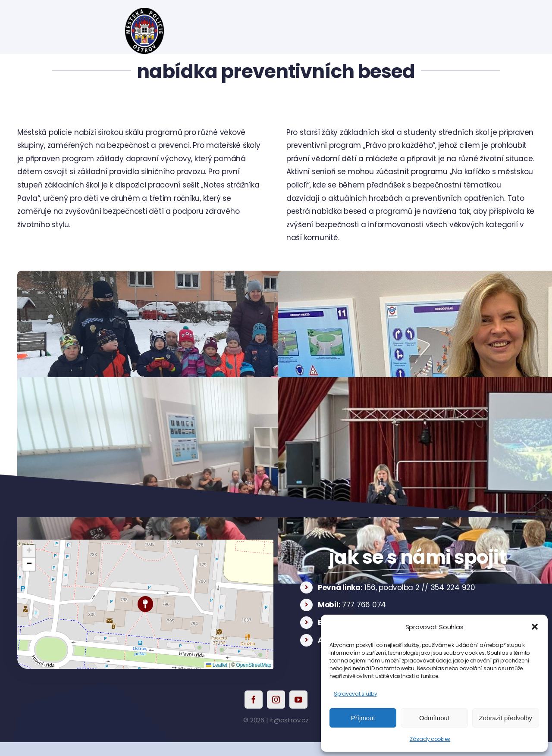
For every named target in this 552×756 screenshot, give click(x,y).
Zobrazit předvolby (506, 718)
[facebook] (254, 700)
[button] (535, 627)
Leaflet (217, 665)
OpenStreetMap (254, 665)
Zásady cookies (430, 739)
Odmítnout (434, 718)
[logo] (144, 11)
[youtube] (298, 700)
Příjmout (363, 718)
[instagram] (276, 700)
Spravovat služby (356, 694)
